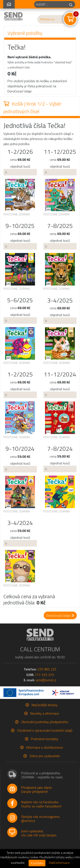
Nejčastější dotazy (45, 705)
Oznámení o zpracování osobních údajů (45, 730)
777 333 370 (44, 675)
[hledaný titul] (50, 4)
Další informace (59, 863)
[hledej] (71, 4)
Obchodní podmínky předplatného (45, 722)
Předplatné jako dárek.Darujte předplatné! (37, 790)
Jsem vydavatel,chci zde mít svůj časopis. (39, 833)
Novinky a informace (45, 713)
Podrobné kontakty (45, 739)
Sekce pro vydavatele (45, 756)
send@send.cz (46, 680)
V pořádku (37, 863)
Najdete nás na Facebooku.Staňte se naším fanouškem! (41, 804)
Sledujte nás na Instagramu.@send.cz (41, 819)
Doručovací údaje (60, 615)
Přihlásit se (47, 19)
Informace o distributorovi (45, 747)
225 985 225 (47, 669)
